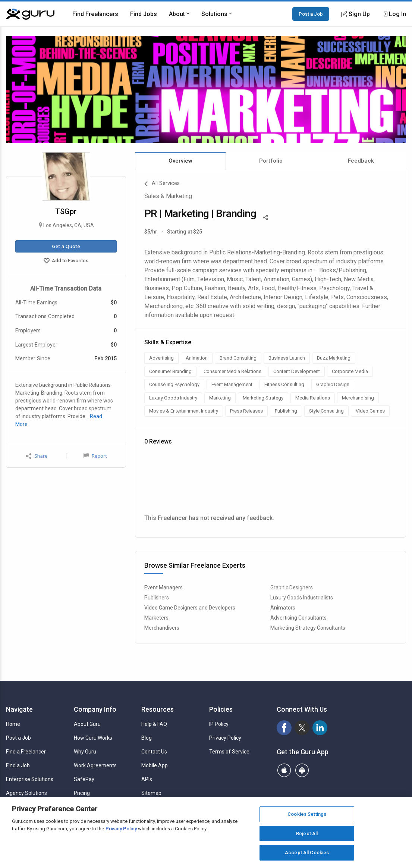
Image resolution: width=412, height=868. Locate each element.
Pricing (82, 793)
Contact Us (154, 752)
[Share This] (265, 217)
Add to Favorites (66, 261)
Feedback (361, 161)
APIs (147, 779)
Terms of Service (229, 752)
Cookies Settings (307, 814)
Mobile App (155, 765)
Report (95, 456)
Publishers (157, 598)
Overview (180, 161)
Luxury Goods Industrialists (302, 598)
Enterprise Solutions (30, 779)
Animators (283, 608)
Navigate (19, 709)
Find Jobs (144, 14)
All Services (162, 184)
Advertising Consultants (298, 618)
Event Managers (163, 587)
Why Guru (85, 752)
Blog (147, 738)
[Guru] (30, 14)
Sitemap (151, 793)
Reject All (307, 833)
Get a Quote (66, 246)
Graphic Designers (292, 587)
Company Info (95, 709)
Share (37, 456)
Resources (158, 709)
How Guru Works (93, 738)
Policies (221, 709)
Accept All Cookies (307, 853)
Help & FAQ (154, 724)
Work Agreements (95, 765)
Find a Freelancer (26, 752)
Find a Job (18, 765)
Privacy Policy (225, 738)
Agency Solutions (26, 793)
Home (13, 724)
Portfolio (271, 161)
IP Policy (219, 724)
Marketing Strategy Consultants (308, 628)
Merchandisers (162, 628)
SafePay (84, 779)
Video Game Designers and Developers (190, 608)
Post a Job (311, 14)
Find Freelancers (95, 14)
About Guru (87, 724)
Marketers (156, 618)
